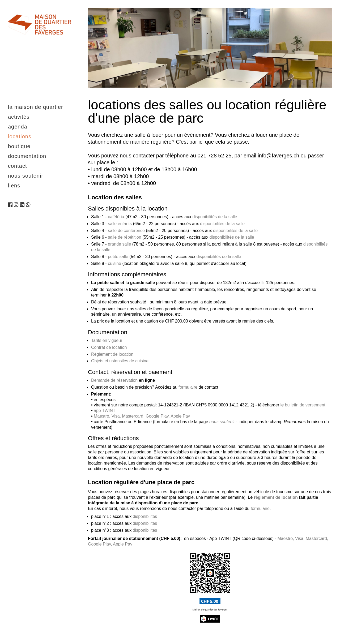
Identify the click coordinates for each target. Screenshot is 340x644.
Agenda (18, 127)
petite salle (118, 257)
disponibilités (145, 516)
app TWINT (105, 411)
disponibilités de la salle (215, 217)
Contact (17, 166)
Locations (20, 136)
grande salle (119, 244)
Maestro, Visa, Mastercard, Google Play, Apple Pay (142, 416)
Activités (19, 117)
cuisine (114, 263)
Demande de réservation (114, 380)
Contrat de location (109, 347)
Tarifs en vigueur (107, 340)
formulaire (188, 387)
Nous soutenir (26, 176)
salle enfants (120, 224)
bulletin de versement (305, 405)
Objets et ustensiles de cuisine (120, 361)
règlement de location (276, 497)
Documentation (27, 156)
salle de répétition (124, 237)
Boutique (19, 146)
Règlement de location (112, 354)
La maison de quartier (36, 107)
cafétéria (116, 217)
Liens (14, 186)
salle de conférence (126, 231)
